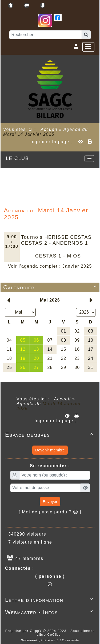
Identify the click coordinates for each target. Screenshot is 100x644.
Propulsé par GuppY (24, 631)
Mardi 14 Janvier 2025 (29, 134)
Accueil (49, 129)
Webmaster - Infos (50, 612)
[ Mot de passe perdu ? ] (50, 512)
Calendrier (51, 287)
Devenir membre (50, 450)
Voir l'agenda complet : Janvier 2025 (50, 266)
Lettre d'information (50, 600)
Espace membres (50, 435)
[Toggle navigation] (89, 159)
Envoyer (50, 501)
